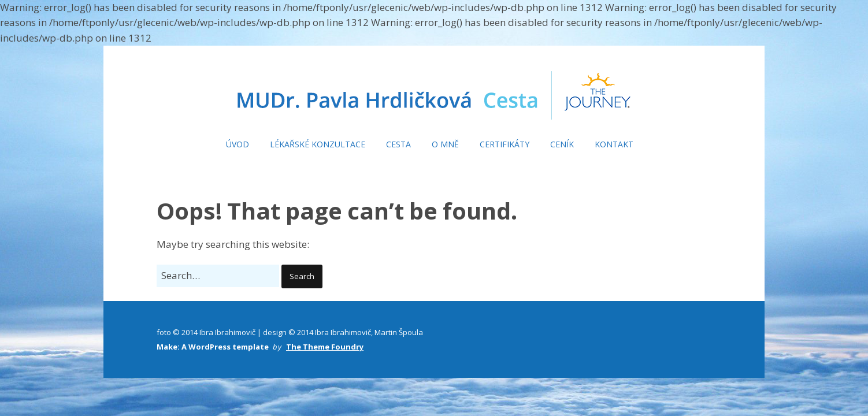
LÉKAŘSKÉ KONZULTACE (318, 144)
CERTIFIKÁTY (505, 144)
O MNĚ (445, 144)
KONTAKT (614, 144)
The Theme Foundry (325, 347)
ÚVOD (238, 144)
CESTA (398, 144)
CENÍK (562, 144)
